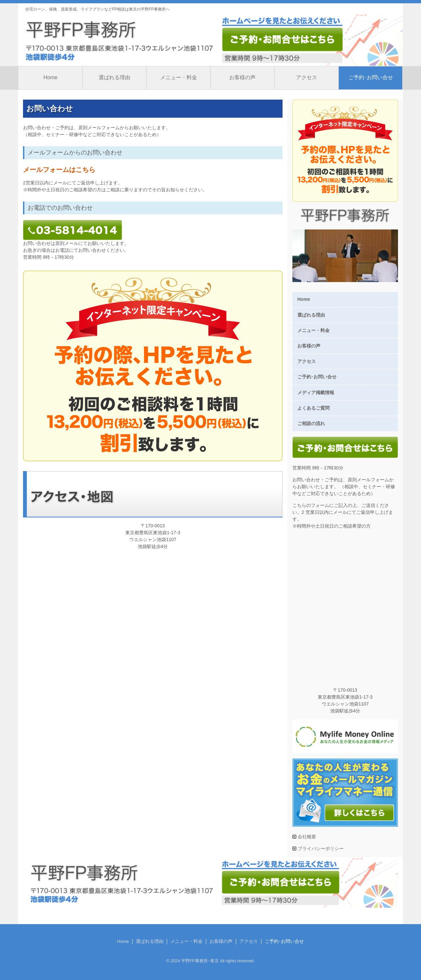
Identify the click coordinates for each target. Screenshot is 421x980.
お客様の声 (242, 77)
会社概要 (306, 837)
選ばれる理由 (114, 77)
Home (50, 77)
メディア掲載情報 (316, 393)
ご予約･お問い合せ (371, 77)
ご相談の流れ (311, 423)
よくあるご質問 (313, 408)
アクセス (307, 77)
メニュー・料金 (179, 77)
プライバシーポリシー (320, 849)
